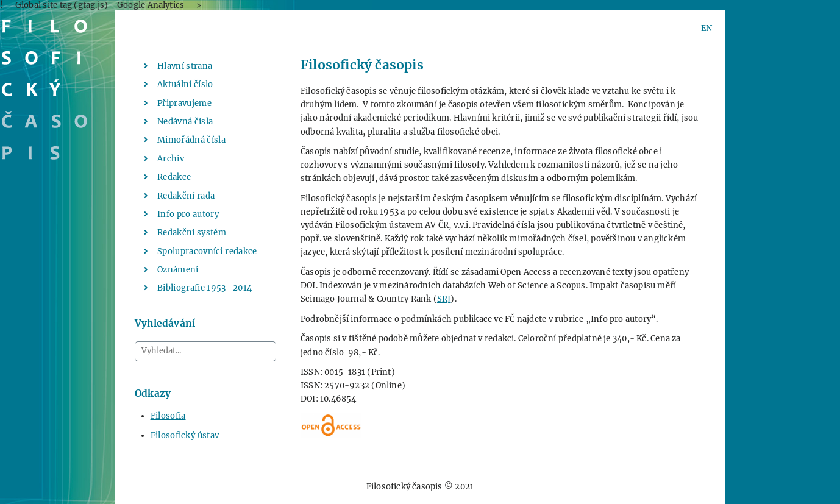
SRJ (444, 299)
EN (707, 28)
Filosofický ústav (185, 435)
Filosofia (168, 416)
